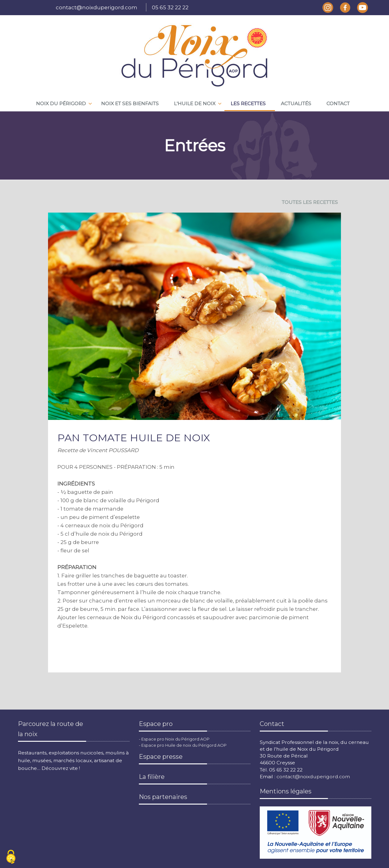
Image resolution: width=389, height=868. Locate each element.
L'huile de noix (195, 104)
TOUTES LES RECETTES (310, 202)
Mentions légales (286, 791)
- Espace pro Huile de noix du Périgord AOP (183, 745)
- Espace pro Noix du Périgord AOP (174, 739)
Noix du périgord (61, 104)
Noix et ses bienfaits (130, 104)
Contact (338, 104)
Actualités (296, 104)
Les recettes (248, 104)
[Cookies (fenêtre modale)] (11, 857)
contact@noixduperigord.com (97, 7)
